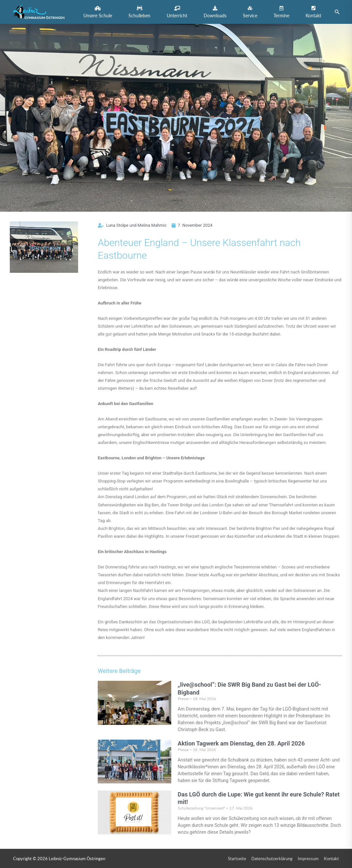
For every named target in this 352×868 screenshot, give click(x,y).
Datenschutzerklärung (272, 859)
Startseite (237, 859)
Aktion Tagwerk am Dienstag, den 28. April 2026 (241, 743)
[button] (98, 12)
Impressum (308, 859)
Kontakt (331, 859)
